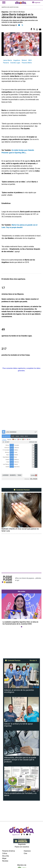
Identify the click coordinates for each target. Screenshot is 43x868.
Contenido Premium (21, 490)
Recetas (5, 861)
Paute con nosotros (22, 847)
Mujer (4, 858)
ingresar (36, 2)
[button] (5, 611)
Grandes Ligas (15, 63)
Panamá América (9, 851)
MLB (30, 60)
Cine (25, 853)
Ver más (33, 660)
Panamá (6, 63)
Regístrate (22, 844)
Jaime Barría (7, 60)
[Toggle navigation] (4, 2)
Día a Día (6, 856)
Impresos (27, 851)
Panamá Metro (27, 63)
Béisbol (24, 60)
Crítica (5, 853)
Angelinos (17, 60)
